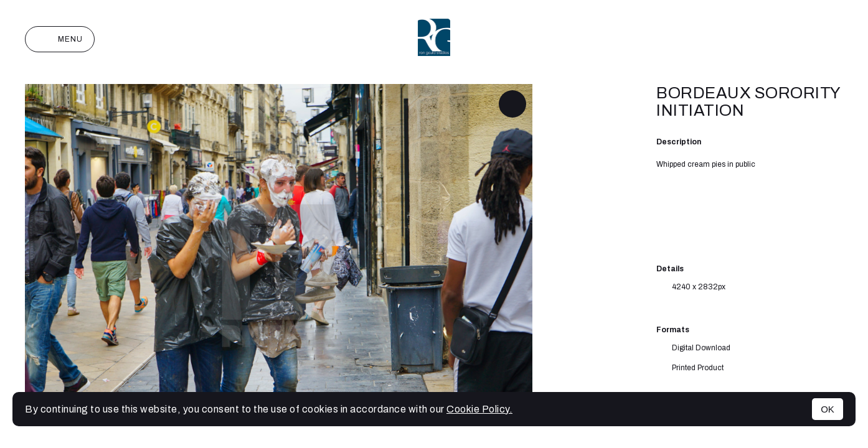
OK (828, 409)
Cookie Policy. (479, 409)
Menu (60, 39)
